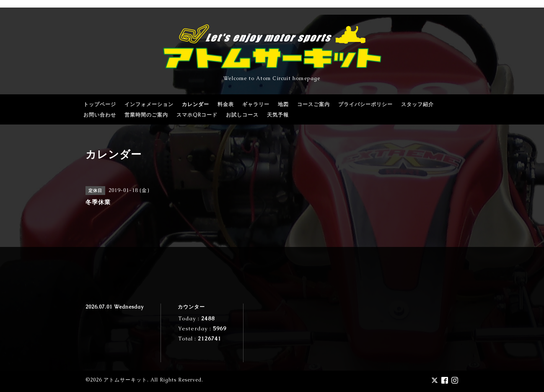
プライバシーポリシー (365, 104)
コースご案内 (313, 104)
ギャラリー (256, 104)
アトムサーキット (125, 380)
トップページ (100, 104)
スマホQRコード (197, 115)
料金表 (226, 104)
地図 (283, 104)
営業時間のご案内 (146, 115)
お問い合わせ (100, 115)
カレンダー (196, 104)
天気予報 (278, 115)
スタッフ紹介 (417, 104)
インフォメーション (149, 104)
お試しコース (242, 115)
